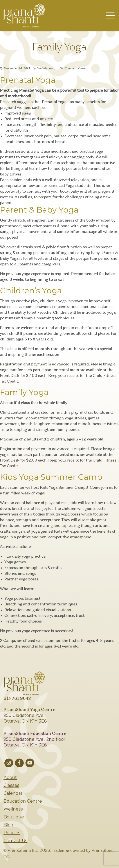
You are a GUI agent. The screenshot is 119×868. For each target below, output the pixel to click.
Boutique (14, 817)
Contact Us (15, 841)
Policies (12, 833)
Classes (11, 785)
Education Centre (23, 801)
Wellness (13, 809)
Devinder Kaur (46, 69)
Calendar (13, 793)
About (10, 777)
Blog (8, 825)
